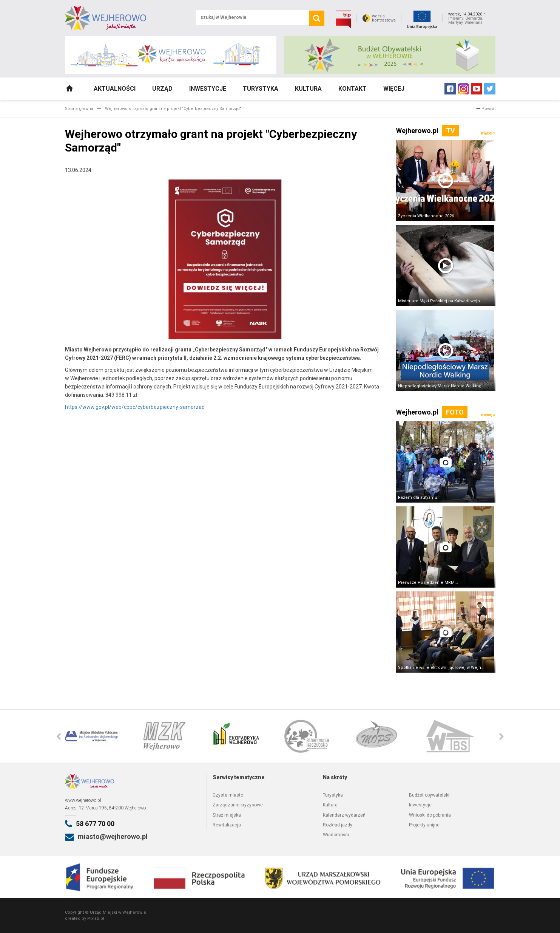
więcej (488, 133)
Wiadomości (336, 835)
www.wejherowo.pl (83, 800)
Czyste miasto (228, 795)
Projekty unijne (424, 825)
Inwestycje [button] (208, 89)
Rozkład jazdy (338, 825)
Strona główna (79, 109)
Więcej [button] (394, 89)
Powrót (486, 109)
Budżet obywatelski (429, 795)
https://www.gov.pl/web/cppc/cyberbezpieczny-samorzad (135, 407)
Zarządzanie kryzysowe (238, 805)
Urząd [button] (162, 89)
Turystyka (333, 795)
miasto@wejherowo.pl (113, 836)
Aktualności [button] (115, 89)
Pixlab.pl (96, 918)
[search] (317, 18)
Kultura (330, 805)
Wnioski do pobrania (430, 815)
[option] (101, 736)
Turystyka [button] (261, 89)
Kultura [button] (308, 89)
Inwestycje (420, 805)
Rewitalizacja (227, 825)
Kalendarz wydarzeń (344, 815)
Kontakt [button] (353, 89)
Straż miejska (227, 815)
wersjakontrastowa (384, 18)
